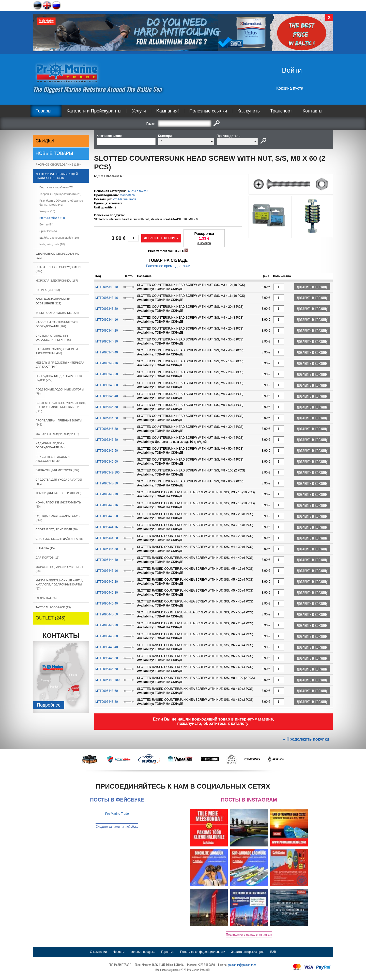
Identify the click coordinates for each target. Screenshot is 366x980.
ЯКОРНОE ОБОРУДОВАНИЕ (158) (58, 165)
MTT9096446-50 (107, 658)
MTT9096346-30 (107, 429)
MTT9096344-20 (107, 331)
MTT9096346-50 (107, 451)
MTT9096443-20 (107, 516)
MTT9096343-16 (107, 298)
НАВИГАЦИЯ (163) (48, 290)
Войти (292, 70)
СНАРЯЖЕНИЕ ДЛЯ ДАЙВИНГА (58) (60, 539)
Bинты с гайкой (138, 191)
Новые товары (54, 153)
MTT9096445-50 (107, 614)
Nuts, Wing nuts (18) (52, 244)
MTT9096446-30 (107, 636)
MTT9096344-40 (107, 352)
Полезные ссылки (208, 111)
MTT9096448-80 (107, 702)
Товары (43, 111)
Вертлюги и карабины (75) (56, 187)
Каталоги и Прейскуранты (94, 111)
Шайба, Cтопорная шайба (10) (59, 238)
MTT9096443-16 (107, 505)
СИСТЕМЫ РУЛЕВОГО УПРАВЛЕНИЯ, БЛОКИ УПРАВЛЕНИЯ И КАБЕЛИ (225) (61, 407)
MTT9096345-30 (107, 385)
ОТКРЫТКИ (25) (46, 598)
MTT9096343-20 (107, 309)
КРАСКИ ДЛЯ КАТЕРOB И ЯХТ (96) (58, 493)
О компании (98, 952)
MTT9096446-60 (107, 669)
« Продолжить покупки (306, 739)
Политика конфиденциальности (203, 952)
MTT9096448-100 (107, 680)
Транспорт (281, 111)
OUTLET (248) (51, 618)
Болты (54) (46, 224)
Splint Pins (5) (48, 231)
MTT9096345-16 (107, 363)
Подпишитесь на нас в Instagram (249, 935)
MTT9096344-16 (107, 320)
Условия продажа (143, 952)
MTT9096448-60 (107, 691)
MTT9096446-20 (107, 625)
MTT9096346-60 (107, 462)
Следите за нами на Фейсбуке (117, 827)
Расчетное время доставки (168, 266)
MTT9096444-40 (107, 560)
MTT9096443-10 (107, 494)
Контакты (312, 111)
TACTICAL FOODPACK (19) (53, 607)
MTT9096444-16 (107, 527)
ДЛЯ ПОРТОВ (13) (48, 558)
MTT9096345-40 (107, 396)
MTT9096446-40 (107, 647)
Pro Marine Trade (124, 199)
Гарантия (168, 952)
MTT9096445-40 (107, 603)
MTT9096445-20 (107, 582)
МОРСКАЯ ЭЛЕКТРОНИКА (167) (57, 281)
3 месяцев (204, 243)
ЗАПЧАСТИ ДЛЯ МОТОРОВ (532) (57, 470)
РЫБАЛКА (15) (45, 548)
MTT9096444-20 (107, 538)
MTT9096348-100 (107, 472)
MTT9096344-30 (107, 341)
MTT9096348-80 (107, 483)
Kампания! (168, 111)
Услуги (139, 111)
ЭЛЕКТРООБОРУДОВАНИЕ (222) (57, 313)
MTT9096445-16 (107, 571)
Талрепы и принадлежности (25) (60, 194)
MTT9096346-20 (107, 418)
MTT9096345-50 (107, 407)
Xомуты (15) (47, 211)
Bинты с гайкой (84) (52, 218)
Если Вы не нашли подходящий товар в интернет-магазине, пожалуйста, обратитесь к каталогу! (214, 721)
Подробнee (49, 705)
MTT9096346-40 (107, 440)
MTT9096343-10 (107, 287)
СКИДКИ (45, 141)
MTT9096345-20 (107, 374)
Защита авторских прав (248, 952)
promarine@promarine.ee (242, 965)
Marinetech (127, 195)
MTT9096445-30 (107, 593)
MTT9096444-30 (107, 549)
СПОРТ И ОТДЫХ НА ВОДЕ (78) (57, 529)
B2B (273, 952)
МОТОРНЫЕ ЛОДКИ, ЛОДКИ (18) (57, 434)
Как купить (249, 111)
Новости (119, 952)
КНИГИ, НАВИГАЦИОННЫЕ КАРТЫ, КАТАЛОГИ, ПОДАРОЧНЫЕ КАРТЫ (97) (59, 584)
